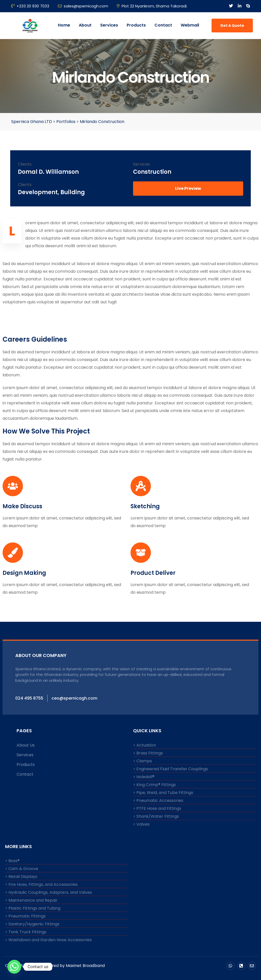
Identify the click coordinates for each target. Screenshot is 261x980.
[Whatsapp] (14, 967)
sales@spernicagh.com (83, 6)
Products (136, 25)
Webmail (190, 25)
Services (109, 25)
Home (64, 25)
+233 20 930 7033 (30, 6)
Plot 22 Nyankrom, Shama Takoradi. (152, 6)
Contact (163, 25)
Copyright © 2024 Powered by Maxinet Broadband (55, 965)
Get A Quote (232, 26)
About (85, 25)
